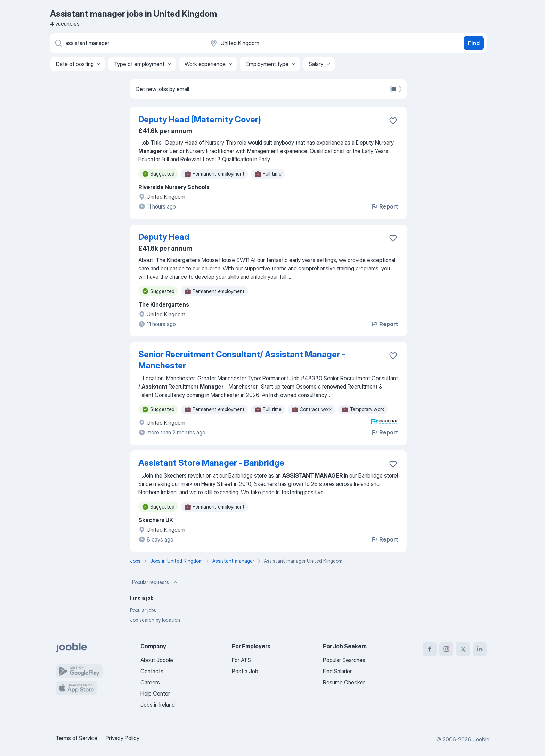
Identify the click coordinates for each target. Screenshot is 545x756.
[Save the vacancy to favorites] (393, 121)
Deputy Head (164, 237)
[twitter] (463, 649)
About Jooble (157, 660)
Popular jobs (143, 610)
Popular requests (155, 582)
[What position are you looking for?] (127, 43)
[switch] (396, 89)
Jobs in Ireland (158, 705)
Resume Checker (344, 682)
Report (384, 206)
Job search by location (155, 620)
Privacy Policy (123, 738)
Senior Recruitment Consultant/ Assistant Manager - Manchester (242, 360)
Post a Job (245, 671)
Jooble (481, 739)
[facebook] (430, 649)
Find (474, 43)
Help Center (155, 693)
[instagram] (446, 649)
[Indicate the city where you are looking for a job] (282, 43)
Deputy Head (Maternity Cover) (200, 119)
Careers (150, 682)
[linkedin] (480, 649)
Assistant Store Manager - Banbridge (211, 463)
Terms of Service (76, 738)
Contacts (152, 671)
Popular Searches (344, 660)
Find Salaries (338, 671)
